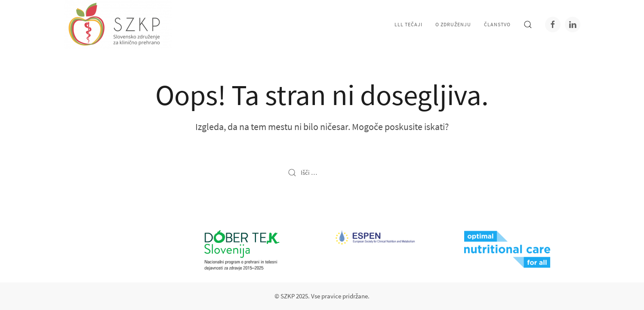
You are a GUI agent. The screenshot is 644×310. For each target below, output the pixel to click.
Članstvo (497, 24)
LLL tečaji (408, 24)
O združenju (453, 24)
